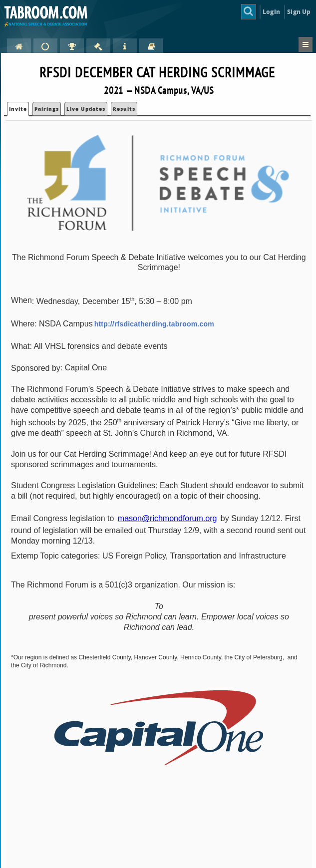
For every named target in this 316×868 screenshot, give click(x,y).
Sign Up (299, 12)
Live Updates (86, 109)
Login (271, 12)
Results (124, 109)
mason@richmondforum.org (167, 518)
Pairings (47, 109)
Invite (18, 109)
